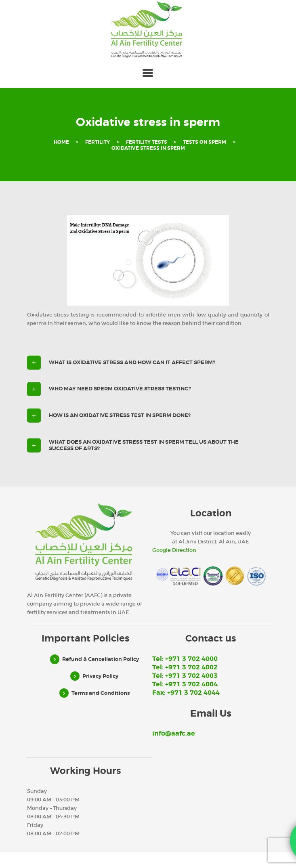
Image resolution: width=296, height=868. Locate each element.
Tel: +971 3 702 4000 (185, 659)
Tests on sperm (205, 142)
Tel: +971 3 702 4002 (185, 667)
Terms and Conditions (101, 693)
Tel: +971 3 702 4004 (185, 684)
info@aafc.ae (174, 734)
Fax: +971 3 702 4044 (186, 693)
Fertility (98, 142)
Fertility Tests (147, 142)
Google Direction (174, 550)
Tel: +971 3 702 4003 (185, 676)
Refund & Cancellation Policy (101, 659)
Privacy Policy (100, 676)
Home (61, 142)
